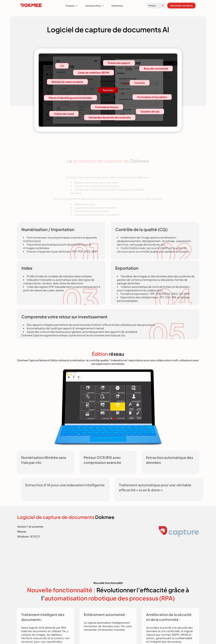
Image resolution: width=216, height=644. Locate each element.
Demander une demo (181, 5)
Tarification (117, 6)
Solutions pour (93, 6)
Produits (70, 6)
